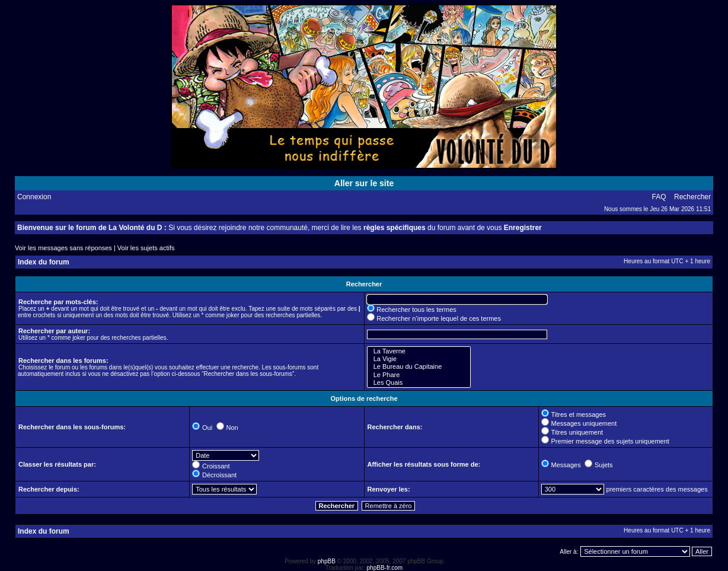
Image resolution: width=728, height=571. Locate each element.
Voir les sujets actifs (146, 248)
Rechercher (692, 197)
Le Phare (419, 375)
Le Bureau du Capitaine (419, 367)
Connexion (34, 197)
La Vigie (419, 359)
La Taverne (419, 351)
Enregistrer (523, 228)
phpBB (327, 561)
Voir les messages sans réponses (63, 248)
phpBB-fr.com (385, 568)
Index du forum (44, 262)
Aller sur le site (364, 183)
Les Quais (419, 383)
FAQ (659, 197)
